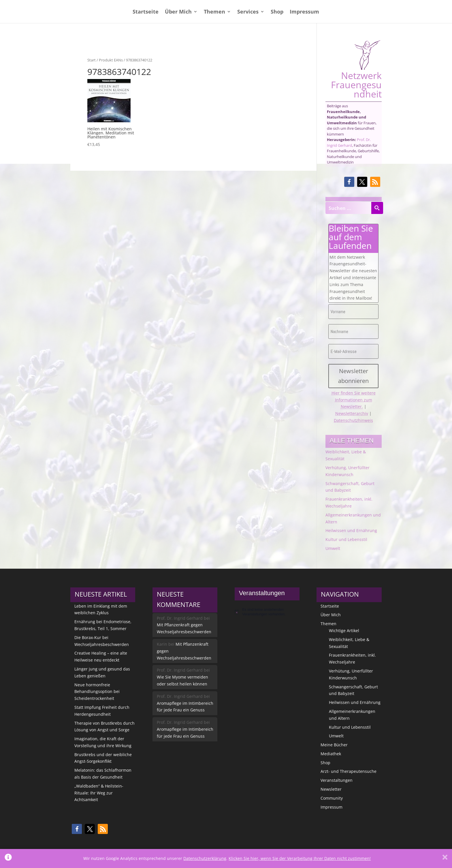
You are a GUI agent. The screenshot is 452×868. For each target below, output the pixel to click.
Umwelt (333, 548)
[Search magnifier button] (377, 208)
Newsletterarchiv (352, 413)
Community (332, 798)
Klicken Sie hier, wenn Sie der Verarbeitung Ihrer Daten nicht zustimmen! (300, 858)
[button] (349, 182)
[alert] (267, 612)
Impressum (304, 12)
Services (248, 12)
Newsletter (331, 789)
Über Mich (178, 12)
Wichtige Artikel (344, 631)
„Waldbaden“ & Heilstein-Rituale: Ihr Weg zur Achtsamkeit (99, 793)
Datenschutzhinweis (353, 420)
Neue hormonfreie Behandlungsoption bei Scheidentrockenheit (97, 692)
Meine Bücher (334, 745)
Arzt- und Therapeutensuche (349, 771)
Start (92, 60)
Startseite (146, 12)
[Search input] (349, 208)
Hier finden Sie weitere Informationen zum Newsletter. (354, 400)
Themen (214, 12)
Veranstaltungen (337, 780)
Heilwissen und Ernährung (351, 530)
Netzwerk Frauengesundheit (356, 69)
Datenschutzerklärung (205, 858)
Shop (277, 12)
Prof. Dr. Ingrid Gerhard (349, 142)
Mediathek (331, 754)
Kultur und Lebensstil (346, 539)
